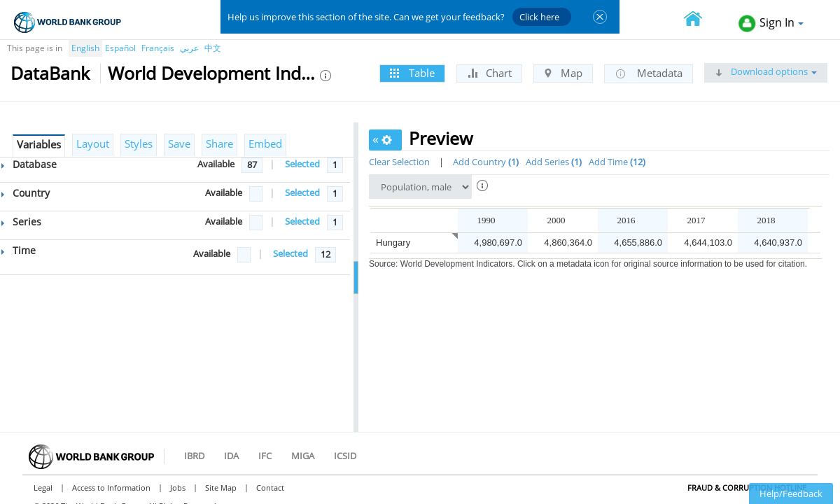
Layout (93, 143)
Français (158, 48)
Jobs (178, 488)
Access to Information (111, 488)
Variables (39, 144)
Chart (489, 73)
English (85, 48)
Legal (43, 488)
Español (120, 48)
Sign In (771, 23)
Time (19, 250)
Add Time (617, 162)
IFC (265, 456)
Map (563, 73)
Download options (766, 71)
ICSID (345, 456)
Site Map (221, 488)
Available (216, 164)
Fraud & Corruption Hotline (747, 488)
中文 (213, 48)
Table (412, 73)
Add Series (554, 162)
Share (219, 143)
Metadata (649, 73)
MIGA (303, 456)
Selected (302, 164)
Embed (265, 143)
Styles (139, 143)
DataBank (50, 73)
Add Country (486, 162)
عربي (189, 48)
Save (179, 143)
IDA (231, 456)
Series (21, 222)
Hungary (393, 243)
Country (26, 193)
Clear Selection (399, 162)
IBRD (194, 456)
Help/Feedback (791, 493)
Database (29, 164)
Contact (270, 488)
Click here (539, 17)
